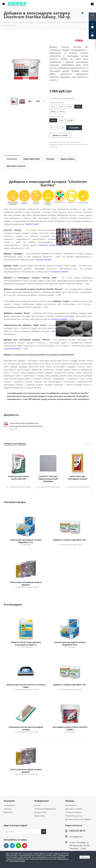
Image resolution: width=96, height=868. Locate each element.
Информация (42, 801)
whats (18, 846)
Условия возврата (73, 812)
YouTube (25, 846)
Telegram (12, 846)
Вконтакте (6, 846)
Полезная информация (45, 809)
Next (44, 101)
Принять (85, 857)
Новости (8, 809)
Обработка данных (74, 816)
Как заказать (71, 805)
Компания (9, 801)
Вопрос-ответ (41, 812)
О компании (9, 805)
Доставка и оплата (74, 809)
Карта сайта (40, 816)
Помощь (70, 801)
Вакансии (8, 812)
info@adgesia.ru (76, 837)
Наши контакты (74, 825)
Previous (8, 101)
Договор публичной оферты (78, 819)
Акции (37, 805)
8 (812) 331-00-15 (77, 831)
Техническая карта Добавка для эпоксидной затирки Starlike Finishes (26, 425)
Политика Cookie (17, 861)
